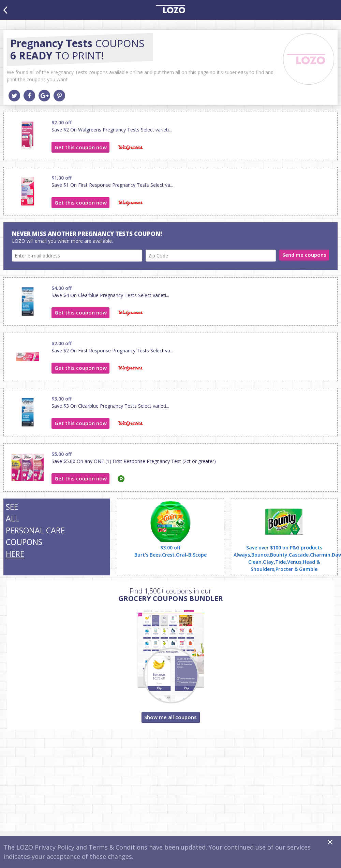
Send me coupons (304, 255)
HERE (15, 554)
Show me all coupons (170, 717)
